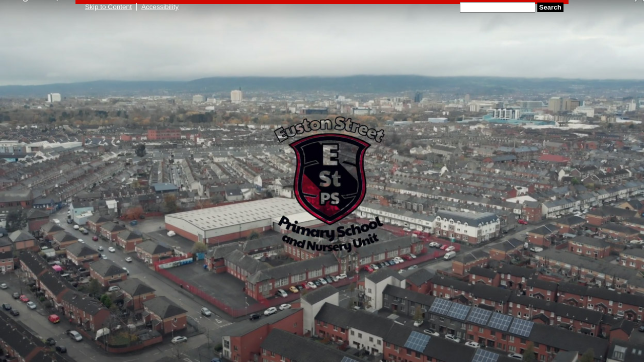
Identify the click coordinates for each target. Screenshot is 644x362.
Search (550, 7)
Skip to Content (108, 7)
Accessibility (160, 7)
